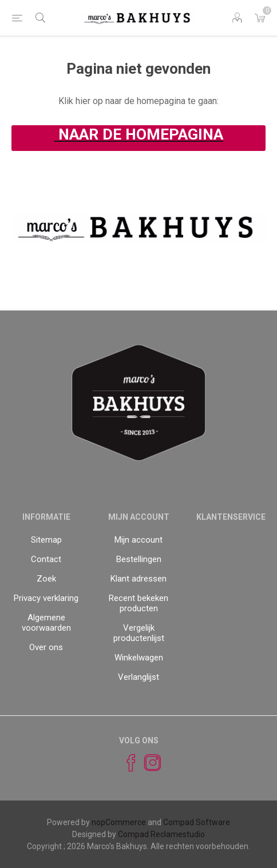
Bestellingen (139, 559)
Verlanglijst (138, 677)
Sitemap (46, 540)
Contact (46, 559)
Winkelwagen (139, 658)
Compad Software (197, 822)
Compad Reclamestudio (161, 834)
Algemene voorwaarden (46, 623)
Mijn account (138, 540)
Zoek (46, 579)
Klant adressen (138, 579)
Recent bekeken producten (138, 603)
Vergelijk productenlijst (139, 633)
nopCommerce (119, 822)
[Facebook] (126, 763)
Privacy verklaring (46, 598)
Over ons (46, 647)
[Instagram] (148, 763)
